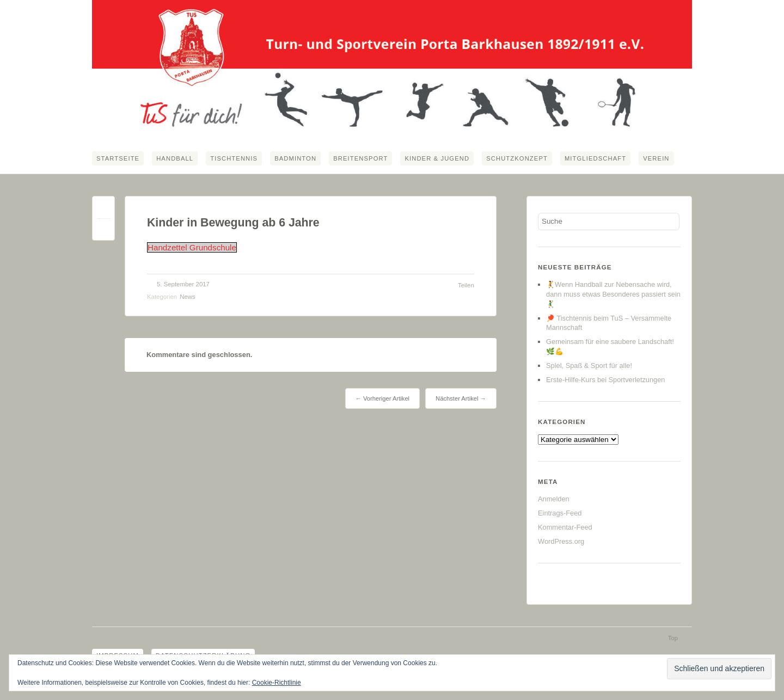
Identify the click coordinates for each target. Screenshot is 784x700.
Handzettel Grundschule (192, 247)
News (187, 297)
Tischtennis (234, 158)
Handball (175, 158)
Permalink (103, 210)
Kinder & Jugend (437, 158)
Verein (656, 158)
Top (673, 638)
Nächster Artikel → (461, 398)
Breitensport (360, 158)
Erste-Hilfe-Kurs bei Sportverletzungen (605, 380)
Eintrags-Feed (560, 513)
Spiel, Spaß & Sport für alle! (589, 366)
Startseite (118, 158)
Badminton (295, 158)
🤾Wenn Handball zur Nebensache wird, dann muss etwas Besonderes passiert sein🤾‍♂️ (613, 294)
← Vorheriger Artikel (382, 398)
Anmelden (554, 499)
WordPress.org (561, 541)
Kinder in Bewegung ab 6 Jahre (233, 223)
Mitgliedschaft (595, 158)
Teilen (466, 285)
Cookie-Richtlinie (277, 683)
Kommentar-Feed (565, 527)
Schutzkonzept (517, 158)
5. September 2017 (183, 284)
